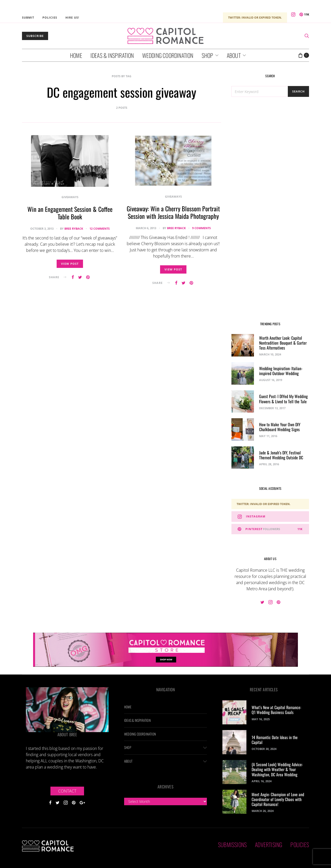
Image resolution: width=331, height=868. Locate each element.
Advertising (269, 844)
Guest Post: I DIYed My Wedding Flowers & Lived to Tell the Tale (283, 399)
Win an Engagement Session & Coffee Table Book (70, 213)
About (234, 55)
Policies (50, 17)
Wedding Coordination (168, 55)
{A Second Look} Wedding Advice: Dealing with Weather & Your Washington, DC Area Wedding (277, 769)
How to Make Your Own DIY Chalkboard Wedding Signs (280, 427)
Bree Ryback (74, 228)
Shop (208, 55)
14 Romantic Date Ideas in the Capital (275, 740)
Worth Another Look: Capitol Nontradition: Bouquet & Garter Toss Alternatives (283, 343)
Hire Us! (72, 17)
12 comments (100, 228)
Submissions (232, 844)
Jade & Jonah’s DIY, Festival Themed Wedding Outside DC (281, 455)
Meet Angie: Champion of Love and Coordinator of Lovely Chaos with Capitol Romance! (278, 799)
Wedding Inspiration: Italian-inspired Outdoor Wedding (281, 371)
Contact (67, 791)
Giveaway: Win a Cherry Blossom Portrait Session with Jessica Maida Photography (173, 212)
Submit (28, 17)
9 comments (201, 228)
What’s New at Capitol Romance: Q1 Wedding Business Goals (276, 710)
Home (76, 55)
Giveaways (70, 197)
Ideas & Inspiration (112, 55)
